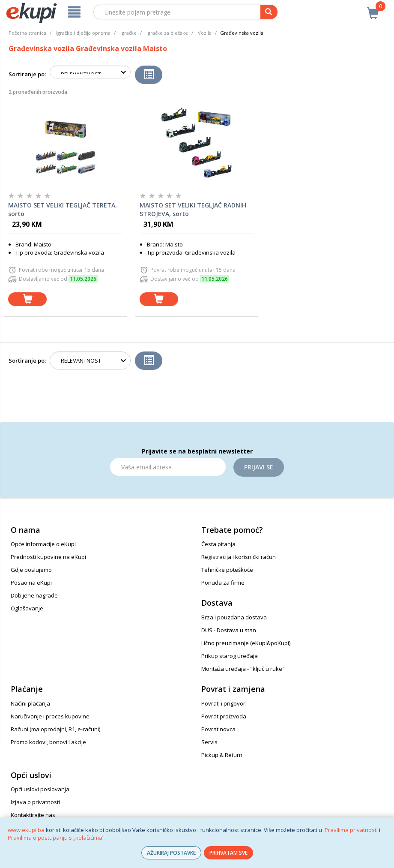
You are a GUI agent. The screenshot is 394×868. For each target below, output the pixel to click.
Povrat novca (218, 729)
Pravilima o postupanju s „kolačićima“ (56, 838)
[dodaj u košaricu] (27, 299)
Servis (209, 742)
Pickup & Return (222, 755)
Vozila (205, 33)
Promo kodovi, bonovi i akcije (48, 742)
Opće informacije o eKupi (43, 544)
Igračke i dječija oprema (83, 33)
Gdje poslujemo (31, 570)
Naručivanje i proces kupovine (50, 716)
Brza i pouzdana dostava (234, 617)
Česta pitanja (218, 544)
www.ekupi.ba (26, 830)
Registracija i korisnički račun (239, 557)
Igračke (128, 33)
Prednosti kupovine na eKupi (48, 557)
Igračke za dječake (167, 33)
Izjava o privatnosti (35, 802)
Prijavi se (259, 467)
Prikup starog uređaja (230, 656)
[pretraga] (269, 12)
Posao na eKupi (31, 583)
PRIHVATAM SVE (228, 853)
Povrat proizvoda (224, 716)
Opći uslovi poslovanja (40, 789)
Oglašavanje (27, 608)
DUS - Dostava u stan (229, 630)
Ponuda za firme (223, 583)
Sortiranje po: (27, 74)
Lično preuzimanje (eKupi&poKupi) (246, 643)
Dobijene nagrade (34, 595)
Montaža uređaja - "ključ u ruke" (243, 669)
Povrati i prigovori (224, 703)
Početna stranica (27, 33)
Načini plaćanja (30, 703)
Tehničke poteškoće (227, 570)
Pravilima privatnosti (351, 830)
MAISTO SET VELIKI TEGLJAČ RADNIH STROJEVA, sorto (193, 209)
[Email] (168, 467)
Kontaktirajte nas (33, 815)
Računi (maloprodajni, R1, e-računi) (55, 729)
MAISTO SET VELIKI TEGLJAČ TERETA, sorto (63, 209)
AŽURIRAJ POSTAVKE (171, 853)
